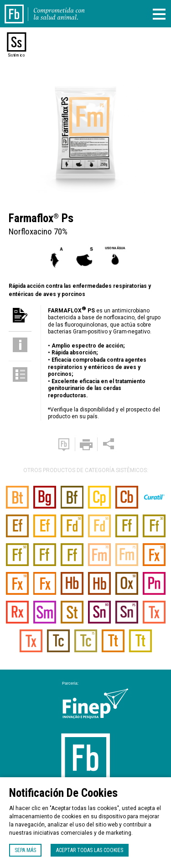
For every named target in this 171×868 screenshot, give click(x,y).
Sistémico (16, 55)
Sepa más (25, 850)
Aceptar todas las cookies (90, 850)
